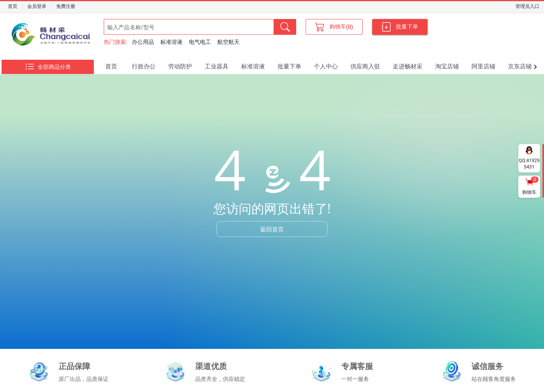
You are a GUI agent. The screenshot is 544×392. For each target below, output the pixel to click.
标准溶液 (171, 42)
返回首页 (272, 229)
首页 (13, 6)
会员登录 (37, 6)
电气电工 (200, 42)
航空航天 (228, 42)
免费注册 (66, 6)
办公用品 (143, 42)
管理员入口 (527, 6)
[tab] (111, 67)
